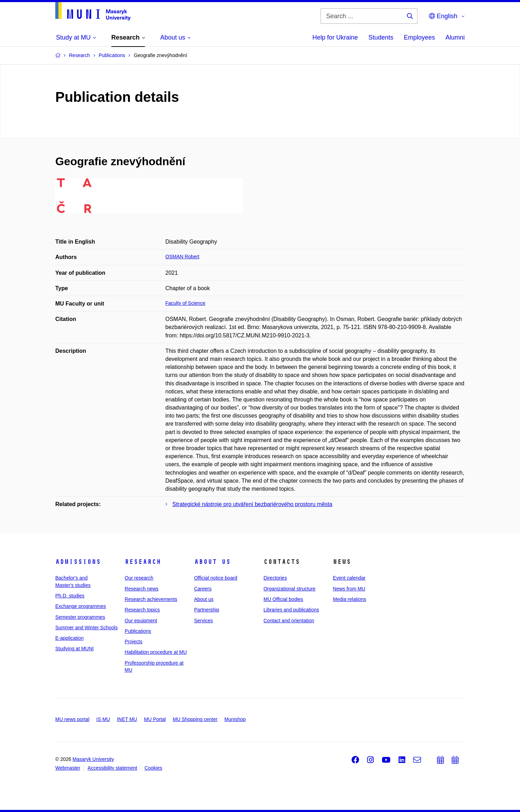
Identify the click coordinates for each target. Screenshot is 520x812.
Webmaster (68, 768)
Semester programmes (80, 617)
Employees (419, 37)
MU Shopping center (195, 719)
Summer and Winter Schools (86, 628)
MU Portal (155, 719)
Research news (142, 589)
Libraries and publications (291, 610)
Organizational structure (290, 589)
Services (204, 621)
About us (212, 562)
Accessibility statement (112, 768)
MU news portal (72, 719)
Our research (139, 578)
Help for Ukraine (335, 37)
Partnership (207, 610)
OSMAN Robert (182, 257)
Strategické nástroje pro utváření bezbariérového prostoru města (252, 504)
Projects (133, 642)
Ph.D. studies (70, 596)
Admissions (78, 562)
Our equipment (141, 621)
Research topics (142, 610)
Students (381, 37)
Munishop (235, 719)
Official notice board (216, 578)
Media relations (349, 599)
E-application (69, 638)
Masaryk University (93, 759)
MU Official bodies (283, 599)
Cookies (153, 768)
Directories (275, 578)
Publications (138, 631)
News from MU (349, 589)
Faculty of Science (185, 303)
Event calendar (349, 578)
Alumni (455, 37)
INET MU (127, 719)
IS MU (103, 719)
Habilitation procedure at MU (156, 652)
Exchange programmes (81, 606)
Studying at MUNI (75, 649)
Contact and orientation (289, 621)
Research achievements (151, 599)
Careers (203, 589)
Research (143, 562)
